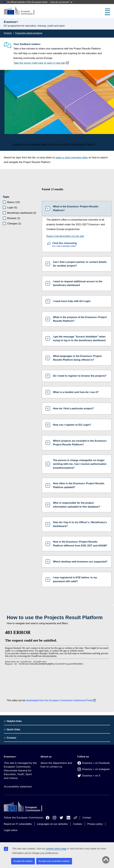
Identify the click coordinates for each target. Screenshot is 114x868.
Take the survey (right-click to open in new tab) (40, 63)
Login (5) (12, 208)
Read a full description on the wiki (65, 236)
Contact (87, 818)
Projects (8, 33)
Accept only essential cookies (54, 861)
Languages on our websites (52, 824)
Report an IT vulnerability (18, 824)
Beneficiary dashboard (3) (22, 213)
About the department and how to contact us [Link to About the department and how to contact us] (56, 765)
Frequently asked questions (29, 33)
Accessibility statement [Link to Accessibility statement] (18, 787)
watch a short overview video (72, 158)
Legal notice (11, 830)
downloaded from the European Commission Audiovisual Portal (59, 700)
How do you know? (61, 2)
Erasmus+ (10, 757)
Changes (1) (14, 224)
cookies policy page (56, 849)
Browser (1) (14, 218)
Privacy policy (95, 824)
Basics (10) (14, 202)
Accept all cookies (23, 861)
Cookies (78, 824)
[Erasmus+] (21, 11)
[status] (74, 191)
